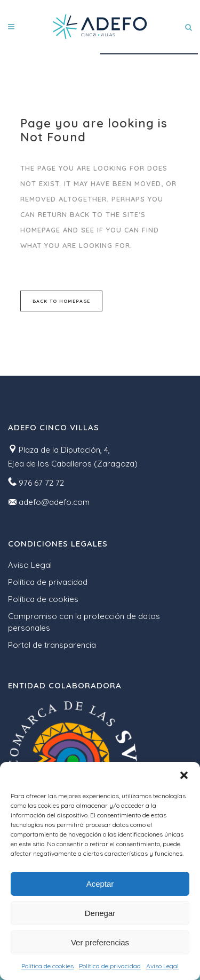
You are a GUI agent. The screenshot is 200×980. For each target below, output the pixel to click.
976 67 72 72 (41, 483)
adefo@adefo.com (54, 502)
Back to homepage (61, 301)
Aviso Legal (162, 966)
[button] (184, 775)
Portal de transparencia (52, 645)
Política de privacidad (110, 966)
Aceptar (100, 884)
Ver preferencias (100, 942)
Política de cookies (47, 966)
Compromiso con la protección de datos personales (84, 622)
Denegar (100, 913)
